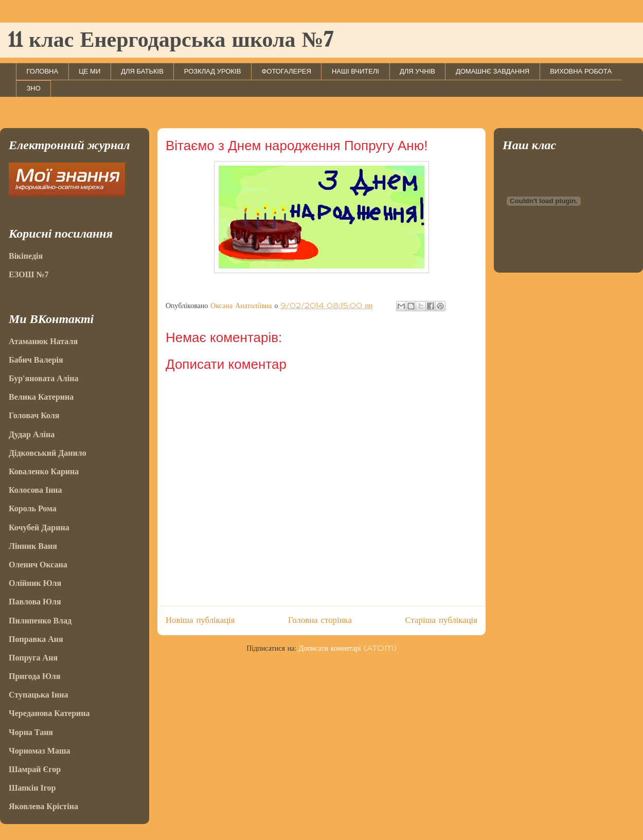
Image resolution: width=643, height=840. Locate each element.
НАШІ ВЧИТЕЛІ (355, 71)
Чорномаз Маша (39, 751)
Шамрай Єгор (35, 769)
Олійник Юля (35, 583)
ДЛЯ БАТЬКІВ (142, 71)
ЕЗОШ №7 (29, 274)
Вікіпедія (26, 256)
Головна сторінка (320, 620)
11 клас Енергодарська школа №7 (171, 41)
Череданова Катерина (49, 713)
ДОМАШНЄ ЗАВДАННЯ (493, 71)
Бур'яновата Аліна (43, 378)
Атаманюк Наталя (43, 341)
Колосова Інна (35, 490)
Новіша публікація (200, 620)
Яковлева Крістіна (43, 806)
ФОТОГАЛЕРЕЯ (286, 71)
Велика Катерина (41, 397)
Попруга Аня (33, 658)
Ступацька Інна (39, 695)
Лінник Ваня (33, 546)
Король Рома (33, 508)
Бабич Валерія (36, 360)
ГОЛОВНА (43, 71)
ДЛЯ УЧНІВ (417, 71)
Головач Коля (34, 415)
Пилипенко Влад (40, 621)
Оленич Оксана (38, 565)
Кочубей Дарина (39, 528)
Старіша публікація (441, 620)
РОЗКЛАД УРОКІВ (213, 71)
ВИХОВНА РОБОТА (581, 71)
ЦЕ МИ (90, 71)
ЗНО (34, 88)
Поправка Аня (36, 639)
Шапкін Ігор (32, 788)
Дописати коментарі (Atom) (348, 649)
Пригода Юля (35, 676)
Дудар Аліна (32, 434)
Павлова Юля (35, 602)
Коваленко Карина (44, 471)
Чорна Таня (31, 732)
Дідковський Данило (48, 453)
